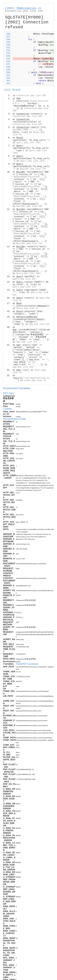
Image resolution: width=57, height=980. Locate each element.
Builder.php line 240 (29, 206)
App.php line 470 (27, 342)
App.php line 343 (39, 324)
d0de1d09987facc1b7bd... (28, 177)
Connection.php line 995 (27, 116)
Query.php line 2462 (29, 273)
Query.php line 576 (24, 287)
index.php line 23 (35, 380)
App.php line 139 (23, 367)
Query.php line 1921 (29, 143)
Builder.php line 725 (29, 244)
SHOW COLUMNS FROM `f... (29, 129)
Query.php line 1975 (32, 161)
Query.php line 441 (24, 279)
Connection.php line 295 (24, 11)
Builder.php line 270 (33, 169)
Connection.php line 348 (27, 124)
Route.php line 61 (27, 308)
